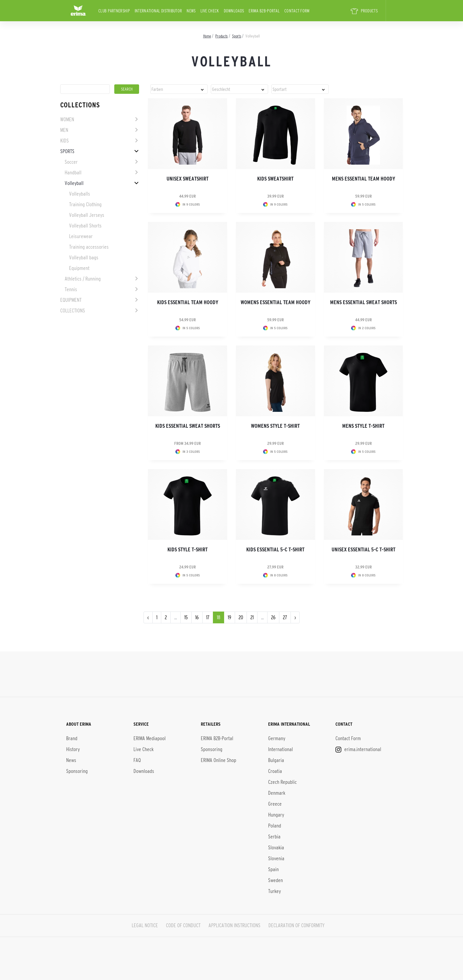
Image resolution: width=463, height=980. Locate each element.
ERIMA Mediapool (150, 738)
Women (67, 119)
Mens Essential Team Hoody (363, 179)
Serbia (274, 837)
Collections (73, 311)
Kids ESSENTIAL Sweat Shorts (188, 426)
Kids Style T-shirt (188, 550)
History (73, 749)
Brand (72, 738)
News (191, 11)
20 (241, 617)
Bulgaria (276, 760)
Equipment (79, 268)
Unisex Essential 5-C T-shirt (363, 550)
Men (64, 130)
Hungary (276, 815)
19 (229, 617)
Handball (73, 173)
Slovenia (276, 858)
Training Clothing (85, 204)
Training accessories (89, 247)
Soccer (71, 162)
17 (208, 617)
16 (197, 617)
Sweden (275, 880)
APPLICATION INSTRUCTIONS (234, 925)
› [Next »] (295, 617)
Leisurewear (81, 236)
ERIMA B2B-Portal (264, 11)
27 (285, 617)
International (281, 749)
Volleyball (74, 183)
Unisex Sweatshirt (188, 179)
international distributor (158, 11)
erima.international (358, 749)
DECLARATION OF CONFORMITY (296, 925)
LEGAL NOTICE (145, 925)
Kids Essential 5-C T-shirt (275, 550)
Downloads (234, 11)
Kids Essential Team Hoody (188, 302)
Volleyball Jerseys (87, 215)
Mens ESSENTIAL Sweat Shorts (363, 302)
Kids (65, 141)
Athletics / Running (83, 279)
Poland (275, 826)
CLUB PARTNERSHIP (114, 11)
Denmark (277, 793)
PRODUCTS (364, 11)
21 (252, 617)
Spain (273, 869)
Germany (277, 738)
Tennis (71, 289)
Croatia (275, 771)
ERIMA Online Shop (219, 760)
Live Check (210, 11)
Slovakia (276, 848)
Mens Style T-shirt (363, 426)
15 (186, 617)
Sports (67, 151)
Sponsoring (77, 771)
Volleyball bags (84, 258)
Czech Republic (282, 782)
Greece (275, 804)
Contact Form (297, 11)
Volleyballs (80, 194)
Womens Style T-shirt (275, 426)
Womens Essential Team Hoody (275, 302)
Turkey (274, 891)
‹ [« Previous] (148, 617)
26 (273, 617)
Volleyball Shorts (85, 226)
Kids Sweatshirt (275, 179)
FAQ (137, 760)
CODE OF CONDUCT (183, 925)
